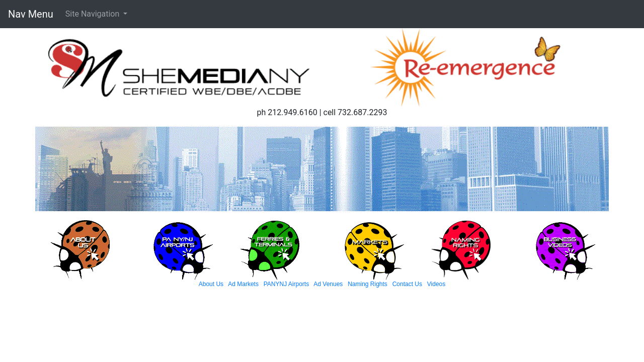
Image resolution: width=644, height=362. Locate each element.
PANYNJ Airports (286, 284)
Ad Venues (328, 284)
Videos (436, 284)
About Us (211, 284)
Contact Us (407, 284)
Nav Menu (31, 14)
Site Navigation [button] (93, 14)
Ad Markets (243, 284)
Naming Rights (368, 284)
